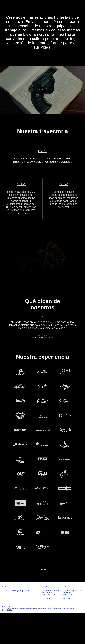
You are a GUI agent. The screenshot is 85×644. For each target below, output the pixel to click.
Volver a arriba (42, 569)
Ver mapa (47, 598)
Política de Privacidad (25, 608)
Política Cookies (12, 608)
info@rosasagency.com (15, 590)
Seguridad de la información (42, 608)
